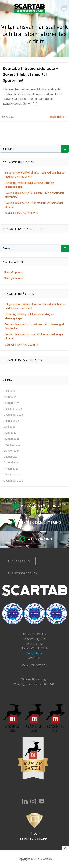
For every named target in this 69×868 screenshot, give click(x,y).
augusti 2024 (11, 457)
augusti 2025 (11, 421)
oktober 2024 (12, 451)
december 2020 (13, 475)
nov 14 (10, 117)
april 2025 (10, 427)
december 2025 (13, 409)
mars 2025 (10, 433)
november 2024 (13, 445)
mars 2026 (10, 397)
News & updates (14, 272)
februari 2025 (12, 439)
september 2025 (13, 415)
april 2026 (10, 391)
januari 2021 (11, 469)
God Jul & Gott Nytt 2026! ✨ (22, 213)
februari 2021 (12, 463)
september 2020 (13, 481)
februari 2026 (12, 403)
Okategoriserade (14, 278)
